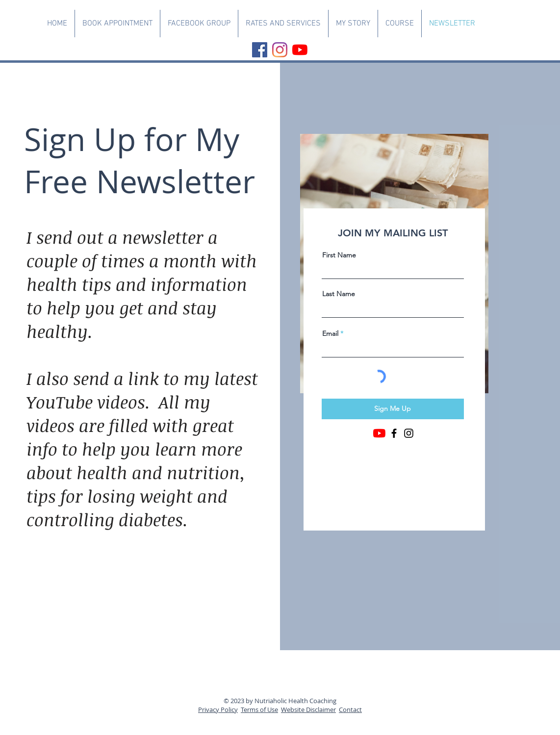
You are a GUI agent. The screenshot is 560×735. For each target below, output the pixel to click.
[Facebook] (260, 50)
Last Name (339, 294)
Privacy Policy (218, 710)
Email (330, 333)
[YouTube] (300, 50)
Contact (350, 710)
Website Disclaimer (308, 710)
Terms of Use (259, 710)
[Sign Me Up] (393, 409)
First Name (339, 255)
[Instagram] (280, 50)
